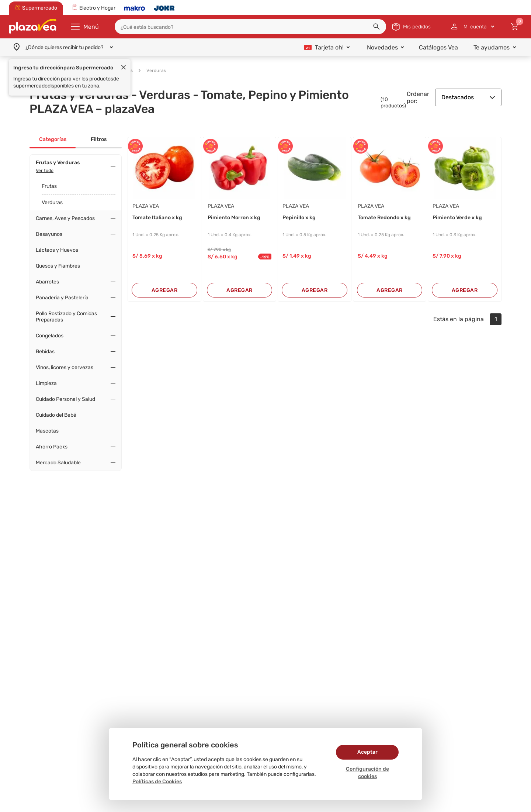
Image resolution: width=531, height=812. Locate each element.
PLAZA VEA (146, 206)
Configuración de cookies (367, 773)
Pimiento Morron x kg (234, 218)
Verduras (152, 70)
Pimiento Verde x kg (457, 218)
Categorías (53, 139)
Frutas (49, 186)
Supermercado (60, 70)
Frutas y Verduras (110, 70)
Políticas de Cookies (157, 782)
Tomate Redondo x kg (384, 218)
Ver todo (45, 171)
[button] (376, 27)
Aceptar (367, 752)
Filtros (99, 139)
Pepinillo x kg (299, 218)
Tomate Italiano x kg (157, 218)
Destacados (468, 97)
